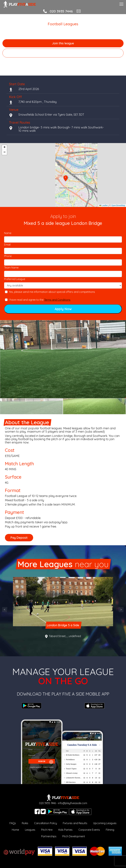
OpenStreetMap (118, 205)
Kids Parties (65, 830)
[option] (63, 359)
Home (15, 830)
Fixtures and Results (75, 823)
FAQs (13, 823)
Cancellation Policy (46, 823)
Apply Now (63, 309)
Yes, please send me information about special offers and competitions (52, 292)
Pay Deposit (19, 538)
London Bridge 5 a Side (63, 625)
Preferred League (15, 279)
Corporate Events (89, 830)
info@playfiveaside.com (73, 803)
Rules (25, 823)
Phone (8, 256)
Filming (110, 830)
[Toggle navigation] (121, 4)
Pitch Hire (47, 830)
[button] (66, 179)
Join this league (63, 43)
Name (8, 233)
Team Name (11, 268)
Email (7, 245)
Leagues (30, 830)
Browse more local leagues (63, 53)
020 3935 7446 (61, 11)
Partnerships (49, 836)
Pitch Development (74, 836)
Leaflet (103, 205)
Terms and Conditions (57, 300)
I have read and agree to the (40, 300)
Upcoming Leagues (105, 823)
